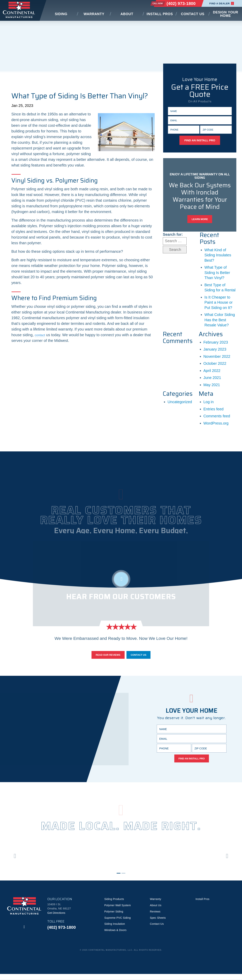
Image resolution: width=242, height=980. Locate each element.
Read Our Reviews (106, 658)
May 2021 (212, 387)
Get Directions (56, 918)
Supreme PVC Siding (118, 923)
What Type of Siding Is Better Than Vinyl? (217, 275)
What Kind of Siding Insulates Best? (218, 257)
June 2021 (212, 380)
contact (41, 335)
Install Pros (160, 14)
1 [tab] (119, 878)
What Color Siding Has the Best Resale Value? (220, 322)
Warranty (94, 14)
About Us (156, 910)
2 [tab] (123, 878)
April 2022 (212, 373)
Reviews (156, 917)
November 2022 (217, 359)
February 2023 (216, 344)
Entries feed (214, 411)
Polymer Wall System (118, 910)
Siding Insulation (115, 930)
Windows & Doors (116, 936)
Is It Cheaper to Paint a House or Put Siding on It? (218, 304)
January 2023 (215, 352)
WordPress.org (216, 425)
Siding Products (115, 904)
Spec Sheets (158, 923)
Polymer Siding (114, 917)
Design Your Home (226, 14)
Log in (209, 404)
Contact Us (193, 14)
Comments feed (217, 418)
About (127, 14)
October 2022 (215, 366)
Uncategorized (180, 404)
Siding (61, 14)
